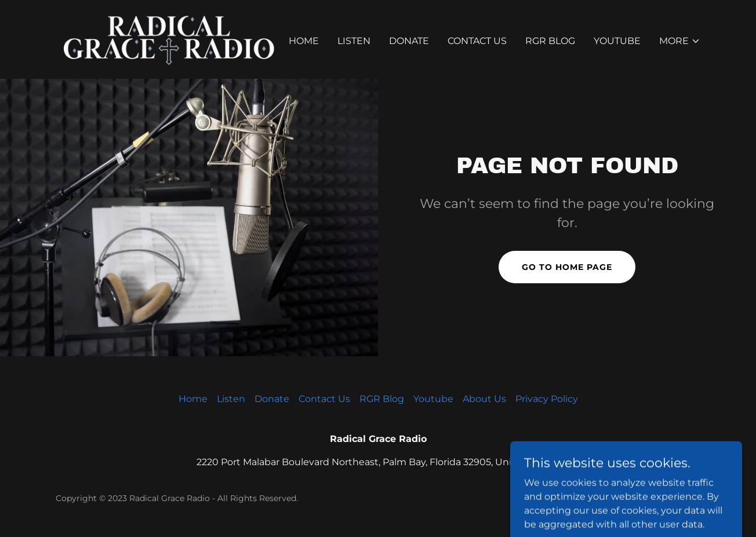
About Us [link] (484, 399)
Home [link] (304, 41)
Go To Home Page (567, 267)
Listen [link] (354, 41)
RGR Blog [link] (550, 41)
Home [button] (193, 399)
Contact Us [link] (477, 41)
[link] (168, 39)
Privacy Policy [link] (547, 399)
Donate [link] (409, 41)
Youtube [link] (617, 41)
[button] (680, 41)
